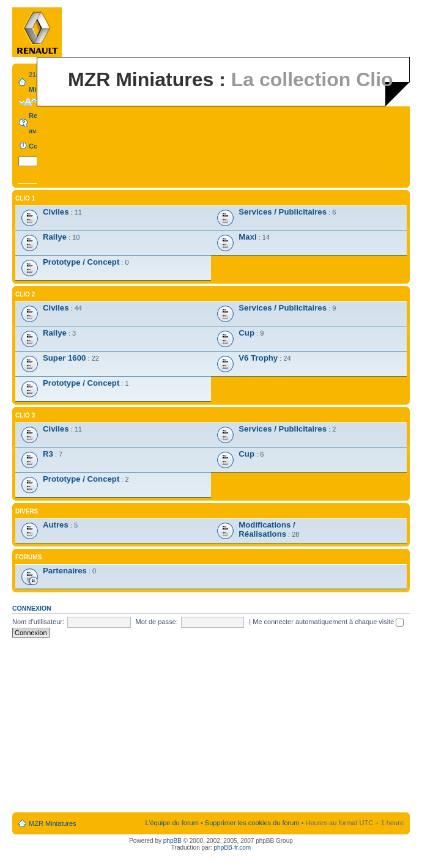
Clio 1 (25, 198)
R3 (48, 454)
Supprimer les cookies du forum (252, 823)
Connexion (32, 608)
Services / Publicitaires (283, 212)
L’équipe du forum (172, 823)
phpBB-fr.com (233, 848)
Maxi (247, 237)
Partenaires (65, 571)
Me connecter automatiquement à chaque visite (328, 622)
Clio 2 (25, 294)
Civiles (56, 212)
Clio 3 (25, 415)
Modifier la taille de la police (28, 102)
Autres (56, 525)
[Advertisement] (211, 726)
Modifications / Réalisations (267, 529)
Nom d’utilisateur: (38, 622)
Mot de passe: (157, 622)
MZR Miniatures (53, 823)
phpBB (172, 841)
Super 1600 (64, 358)
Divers (27, 511)
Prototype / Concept (81, 262)
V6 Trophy (258, 358)
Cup (246, 333)
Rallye (55, 237)
